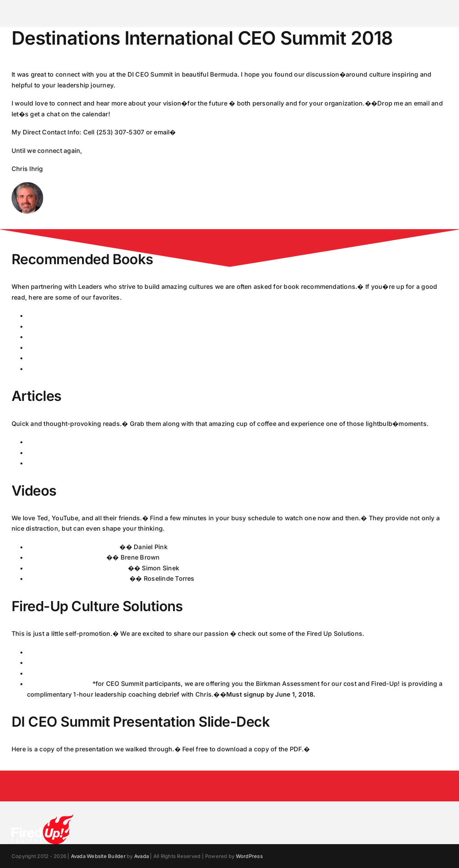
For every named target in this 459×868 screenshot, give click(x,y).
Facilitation (43, 673)
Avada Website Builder (98, 856)
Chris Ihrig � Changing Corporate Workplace (378, 749)
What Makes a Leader (60, 442)
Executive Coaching (57, 662)
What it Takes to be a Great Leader (78, 578)
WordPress (249, 856)
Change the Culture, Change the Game (85, 358)
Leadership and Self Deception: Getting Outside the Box (111, 337)
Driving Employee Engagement (73, 547)
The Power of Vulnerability (67, 557)
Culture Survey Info (56, 652)
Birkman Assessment (59, 684)
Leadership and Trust (59, 463)
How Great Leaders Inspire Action (77, 568)
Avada (141, 856)
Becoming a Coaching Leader (71, 326)
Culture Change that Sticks (67, 452)
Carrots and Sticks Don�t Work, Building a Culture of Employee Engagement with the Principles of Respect (188, 369)
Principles (42, 315)
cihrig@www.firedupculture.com (225, 132)
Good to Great (48, 347)
